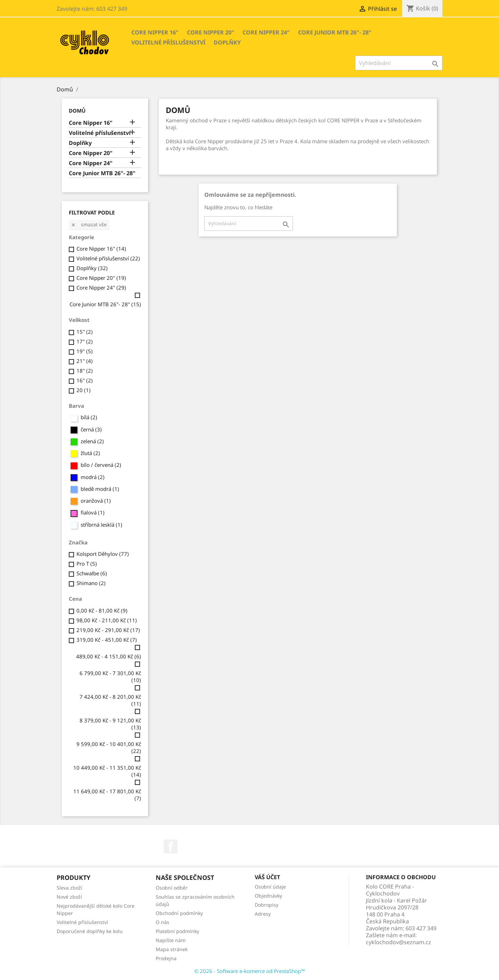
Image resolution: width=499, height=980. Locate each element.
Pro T (87, 564)
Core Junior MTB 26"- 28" (335, 32)
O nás (162, 922)
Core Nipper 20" (211, 32)
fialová (93, 512)
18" (85, 371)
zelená (92, 441)
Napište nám (171, 940)
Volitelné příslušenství (168, 42)
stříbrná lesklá (101, 525)
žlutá (90, 453)
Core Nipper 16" (155, 32)
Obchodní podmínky (179, 913)
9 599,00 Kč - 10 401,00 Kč (109, 747)
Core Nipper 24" (266, 32)
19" (85, 351)
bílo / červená (101, 465)
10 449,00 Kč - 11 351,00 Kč (107, 771)
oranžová (96, 501)
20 (84, 390)
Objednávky (268, 896)
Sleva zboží (69, 888)
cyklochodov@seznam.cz (399, 942)
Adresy (263, 914)
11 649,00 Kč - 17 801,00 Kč (107, 795)
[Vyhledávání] (399, 63)
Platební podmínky (177, 931)
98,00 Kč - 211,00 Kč (107, 620)
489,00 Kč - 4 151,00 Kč (109, 656)
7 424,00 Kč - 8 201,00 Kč (110, 700)
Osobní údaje (270, 887)
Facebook (171, 847)
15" (85, 332)
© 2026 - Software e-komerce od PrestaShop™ (250, 971)
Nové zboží (69, 897)
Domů (77, 111)
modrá (93, 477)
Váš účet (267, 877)
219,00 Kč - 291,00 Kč (108, 630)
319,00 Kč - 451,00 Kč (107, 640)
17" (85, 341)
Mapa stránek (172, 949)
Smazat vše (89, 224)
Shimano (91, 583)
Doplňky (227, 42)
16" (85, 380)
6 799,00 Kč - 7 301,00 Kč (110, 677)
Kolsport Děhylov (103, 554)
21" (85, 361)
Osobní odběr (172, 888)
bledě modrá (100, 489)
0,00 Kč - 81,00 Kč (102, 610)
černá (91, 429)
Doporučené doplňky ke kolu (90, 931)
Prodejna (166, 958)
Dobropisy (267, 905)
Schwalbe (92, 573)
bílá (89, 417)
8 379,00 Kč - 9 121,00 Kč (110, 724)
